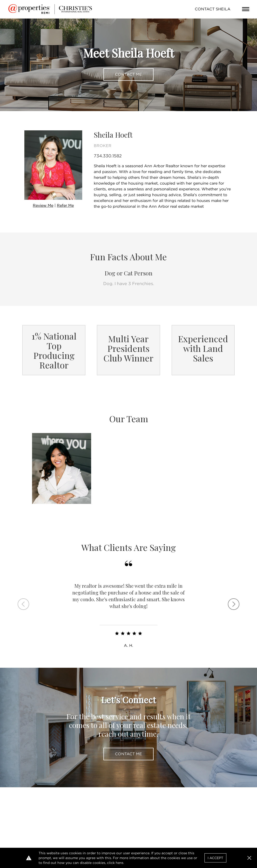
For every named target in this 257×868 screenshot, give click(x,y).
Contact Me (128, 74)
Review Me (43, 205)
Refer (65, 205)
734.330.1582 (108, 156)
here (119, 863)
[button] (249, 858)
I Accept (215, 858)
